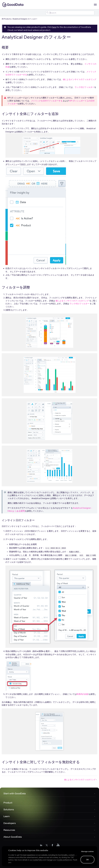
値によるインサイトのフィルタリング (80, 79)
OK (88, 860)
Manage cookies (87, 851)
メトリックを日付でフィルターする (47, 101)
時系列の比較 (82, 694)
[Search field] (70, 13)
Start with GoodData (15, 793)
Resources (9, 830)
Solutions (9, 809)
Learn (7, 816)
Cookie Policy (38, 860)
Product (8, 803)
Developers (10, 823)
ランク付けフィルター (84, 87)
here (54, 27)
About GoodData (13, 837)
